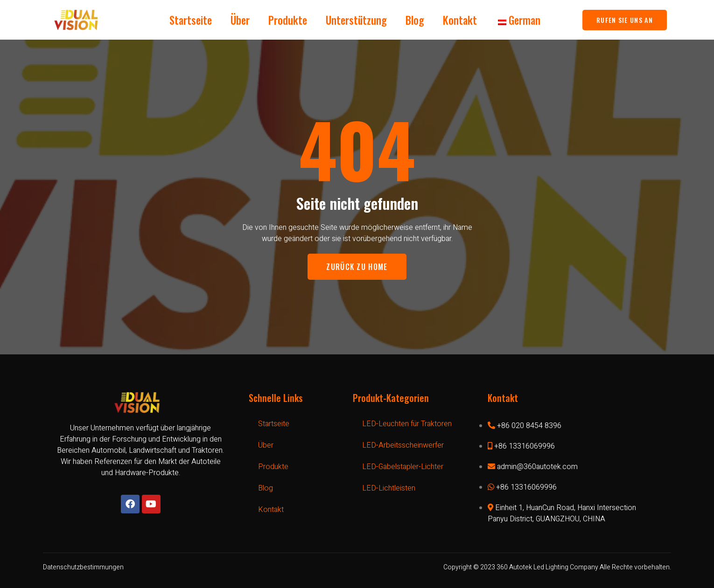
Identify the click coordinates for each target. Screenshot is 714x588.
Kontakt (460, 20)
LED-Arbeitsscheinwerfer (403, 445)
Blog (415, 20)
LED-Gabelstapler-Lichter (403, 467)
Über (240, 20)
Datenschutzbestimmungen (83, 567)
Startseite (191, 20)
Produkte (288, 20)
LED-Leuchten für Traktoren (407, 424)
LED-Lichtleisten (389, 488)
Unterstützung (356, 20)
